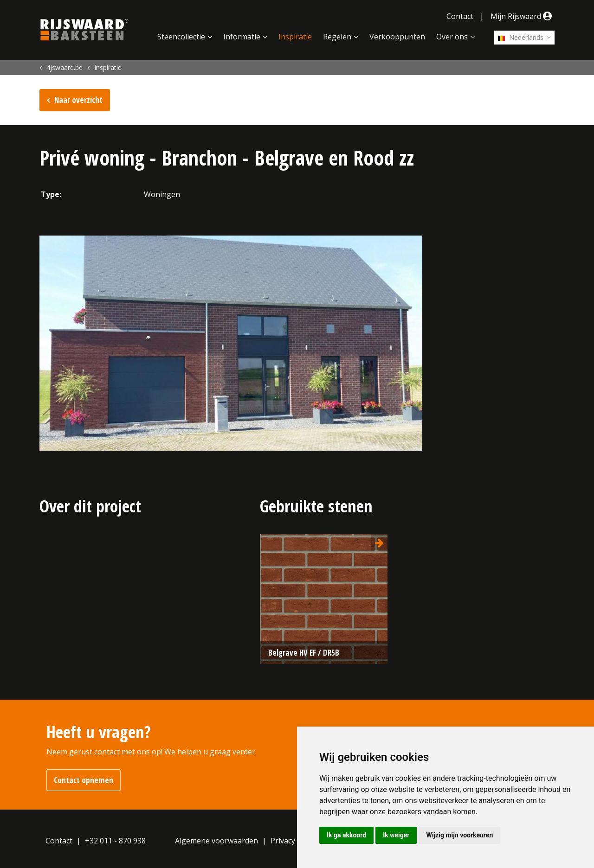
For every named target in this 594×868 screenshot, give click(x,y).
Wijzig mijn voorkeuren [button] (459, 835)
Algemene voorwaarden (216, 841)
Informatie (242, 37)
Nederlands (521, 37)
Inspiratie (295, 37)
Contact (460, 16)
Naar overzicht (78, 100)
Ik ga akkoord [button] (346, 835)
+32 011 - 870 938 (115, 841)
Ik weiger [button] (396, 835)
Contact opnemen (84, 780)
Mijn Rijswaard (523, 16)
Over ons (452, 37)
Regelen (337, 37)
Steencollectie (181, 37)
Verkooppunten (397, 37)
